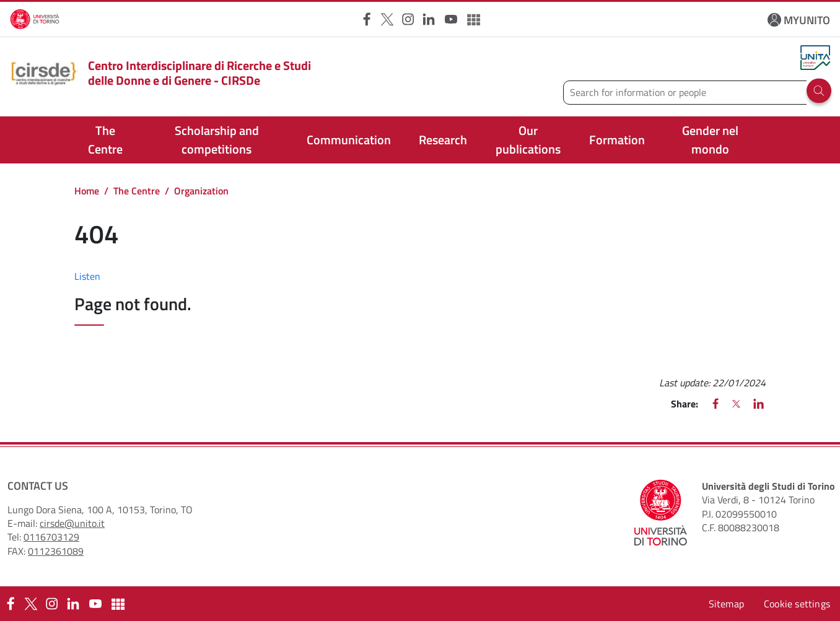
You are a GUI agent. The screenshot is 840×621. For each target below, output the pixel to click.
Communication (349, 140)
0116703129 (51, 537)
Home (87, 191)
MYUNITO (807, 20)
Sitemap (726, 604)
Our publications (528, 140)
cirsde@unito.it (72, 523)
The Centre (105, 140)
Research (443, 140)
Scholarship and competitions (217, 140)
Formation (617, 140)
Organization (201, 191)
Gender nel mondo (710, 140)
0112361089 (56, 551)
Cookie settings (797, 604)
